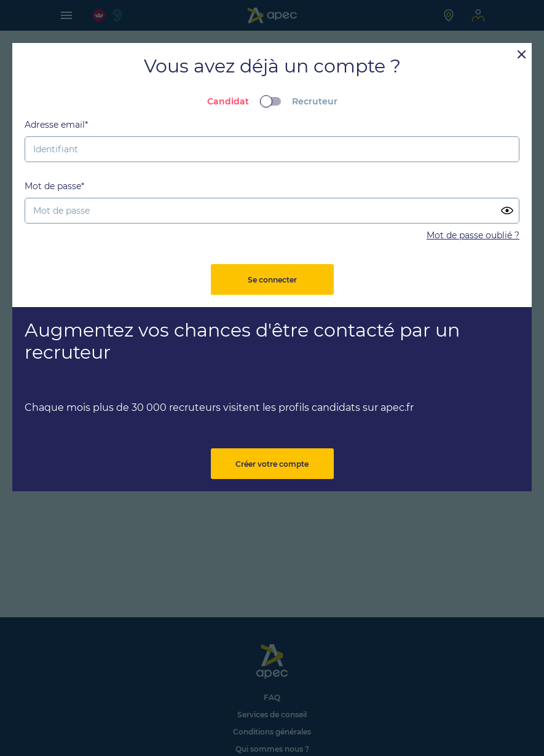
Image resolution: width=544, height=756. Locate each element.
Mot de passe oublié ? (473, 235)
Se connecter (272, 280)
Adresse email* (56, 125)
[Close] (522, 53)
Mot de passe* (54, 186)
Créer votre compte (272, 464)
